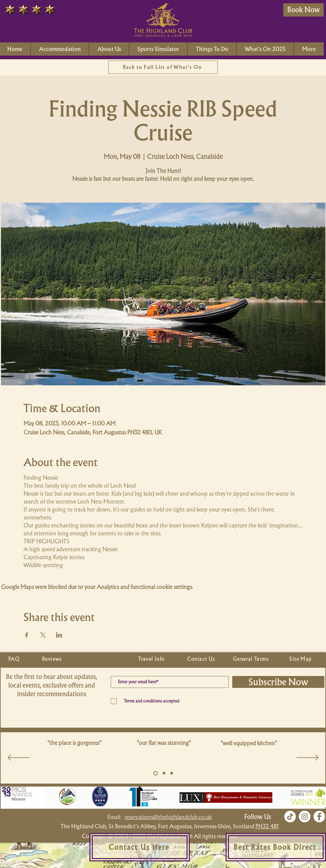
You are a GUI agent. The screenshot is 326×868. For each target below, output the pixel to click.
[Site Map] (301, 659)
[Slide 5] (156, 773)
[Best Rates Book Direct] (276, 847)
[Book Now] (303, 10)
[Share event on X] (43, 635)
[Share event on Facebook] (27, 635)
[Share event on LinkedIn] (59, 635)
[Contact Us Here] (140, 847)
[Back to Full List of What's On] (163, 67)
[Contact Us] (202, 659)
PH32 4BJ (267, 826)
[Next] (308, 758)
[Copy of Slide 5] (164, 773)
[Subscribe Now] (278, 682)
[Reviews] (53, 659)
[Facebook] (319, 817)
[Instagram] (305, 817)
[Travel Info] (152, 659)
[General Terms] (251, 659)
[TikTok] (290, 817)
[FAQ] (15, 659)
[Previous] (19, 758)
